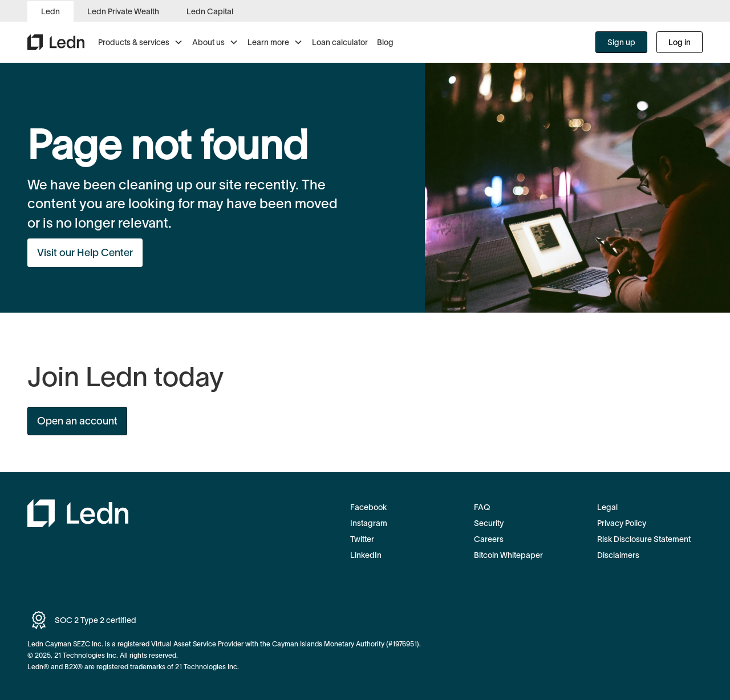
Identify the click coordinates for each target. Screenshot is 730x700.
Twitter (362, 539)
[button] (141, 42)
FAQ (482, 507)
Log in (680, 42)
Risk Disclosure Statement (644, 539)
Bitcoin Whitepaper (508, 555)
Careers (489, 539)
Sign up (621, 42)
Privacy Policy (622, 523)
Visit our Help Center (85, 253)
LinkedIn (366, 555)
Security (489, 523)
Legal (607, 507)
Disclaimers (618, 555)
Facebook (368, 507)
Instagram (369, 523)
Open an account (77, 421)
